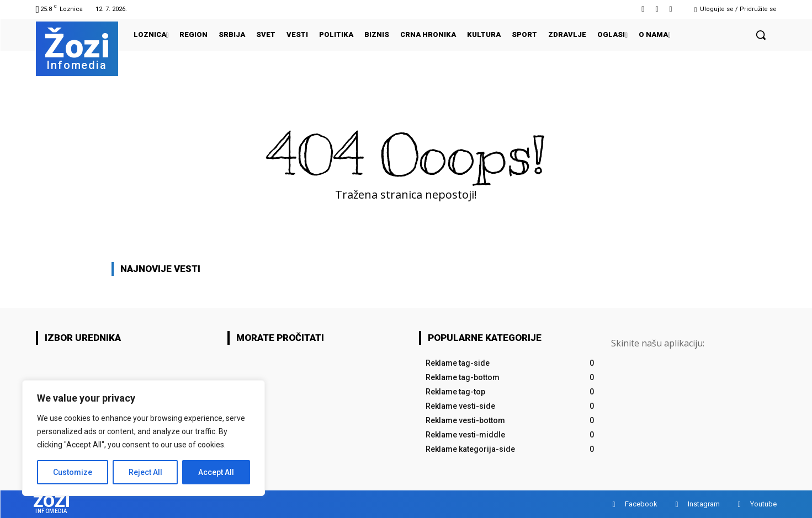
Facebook (641, 504)
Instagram (704, 504)
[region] (144, 438)
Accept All (216, 472)
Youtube (763, 504)
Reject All (145, 472)
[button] (761, 35)
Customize (73, 472)
